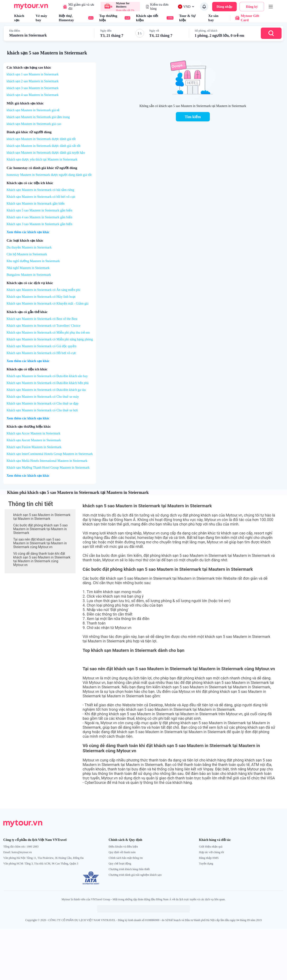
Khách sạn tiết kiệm (155, 18)
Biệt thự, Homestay (76, 18)
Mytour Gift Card (245, 18)
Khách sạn (19, 18)
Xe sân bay (213, 18)
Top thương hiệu (115, 18)
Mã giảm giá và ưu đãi (79, 7)
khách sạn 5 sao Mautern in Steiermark (47, 53)
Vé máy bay (41, 18)
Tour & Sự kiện (187, 18)
